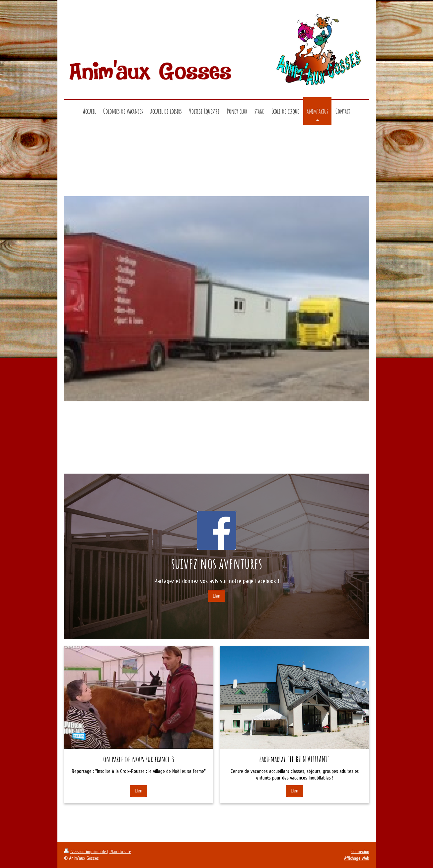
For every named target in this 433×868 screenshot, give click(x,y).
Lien (216, 596)
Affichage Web (357, 858)
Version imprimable (86, 852)
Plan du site (120, 852)
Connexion (360, 852)
